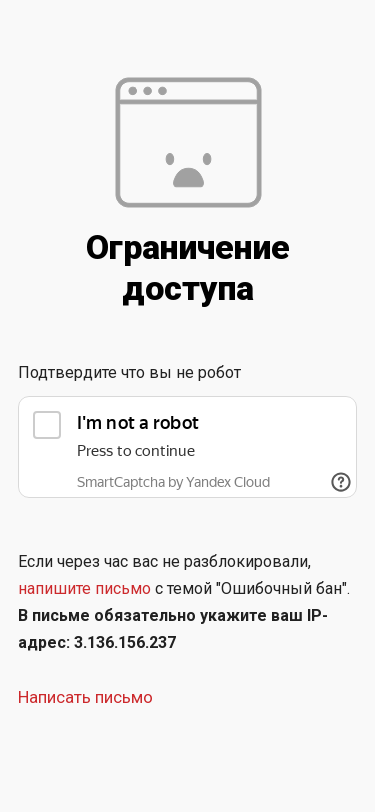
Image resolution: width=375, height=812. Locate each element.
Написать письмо (85, 697)
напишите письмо (84, 588)
